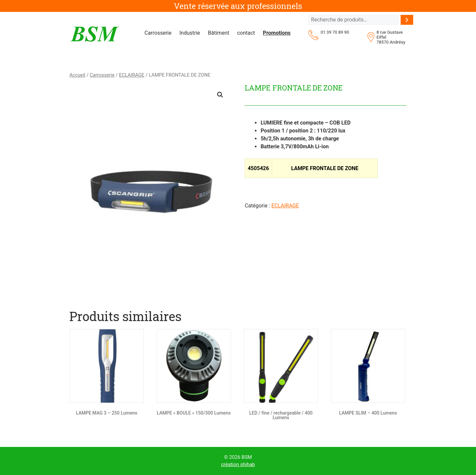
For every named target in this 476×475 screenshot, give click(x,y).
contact (246, 33)
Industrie (190, 33)
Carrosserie (158, 33)
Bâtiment (218, 33)
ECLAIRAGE (132, 75)
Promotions (277, 33)
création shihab (238, 464)
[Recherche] (407, 20)
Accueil (77, 75)
